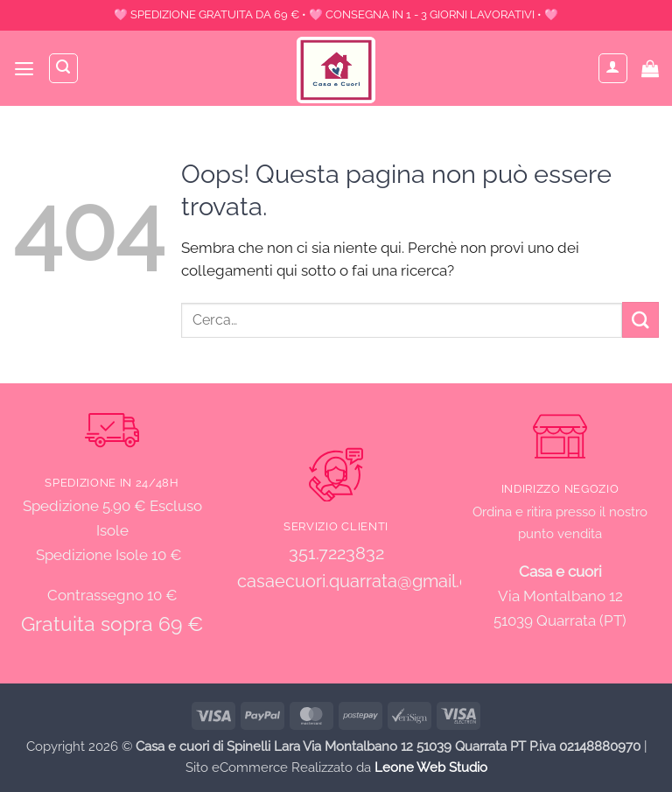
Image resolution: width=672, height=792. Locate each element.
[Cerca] (65, 68)
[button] (24, 69)
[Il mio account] (613, 68)
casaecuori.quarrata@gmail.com (366, 581)
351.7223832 (336, 553)
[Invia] (640, 320)
